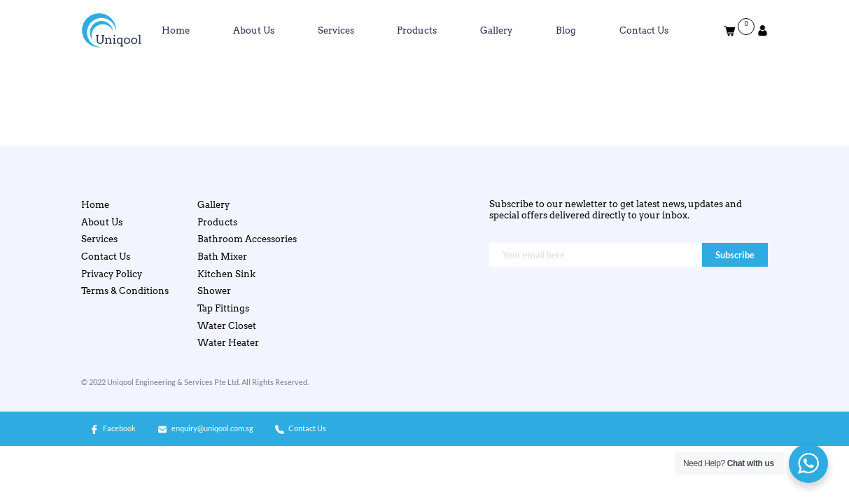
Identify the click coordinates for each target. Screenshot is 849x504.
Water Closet (227, 326)
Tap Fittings (223, 308)
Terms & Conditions (125, 291)
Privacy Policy (112, 274)
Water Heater (228, 343)
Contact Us (644, 30)
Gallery (496, 30)
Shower (214, 291)
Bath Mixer (222, 257)
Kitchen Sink (226, 274)
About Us (254, 30)
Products (417, 30)
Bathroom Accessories (247, 239)
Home (176, 30)
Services (336, 30)
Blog (566, 30)
